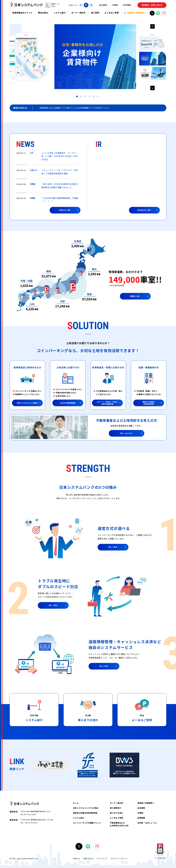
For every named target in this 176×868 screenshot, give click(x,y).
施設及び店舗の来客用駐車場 (85, 813)
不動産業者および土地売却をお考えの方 (119, 824)
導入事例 (95, 13)
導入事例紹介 (116, 808)
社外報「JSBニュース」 (148, 823)
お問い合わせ (88, 858)
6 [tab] (98, 97)
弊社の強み (43, 13)
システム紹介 (60, 13)
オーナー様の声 (78, 13)
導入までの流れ (116, 813)
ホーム (76, 803)
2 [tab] (82, 97)
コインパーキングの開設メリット (87, 823)
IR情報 (115, 5)
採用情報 (127, 5)
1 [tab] (78, 97)
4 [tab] (90, 97)
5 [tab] (94, 97)
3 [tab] (86, 97)
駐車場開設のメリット (22, 13)
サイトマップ (102, 858)
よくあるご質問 (112, 13)
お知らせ (76, 858)
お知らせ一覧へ (65, 210)
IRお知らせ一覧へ (144, 210)
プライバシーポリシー (119, 858)
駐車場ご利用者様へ (135, 13)
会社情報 (103, 5)
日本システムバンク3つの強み (86, 808)
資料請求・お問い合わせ (152, 5)
